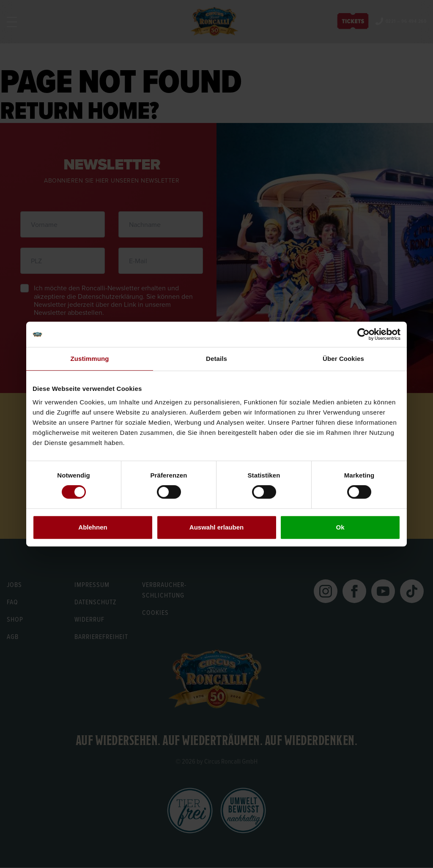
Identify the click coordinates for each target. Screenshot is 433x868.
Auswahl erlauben (216, 527)
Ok (340, 527)
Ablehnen (93, 527)
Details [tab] (216, 359)
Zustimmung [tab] (90, 359)
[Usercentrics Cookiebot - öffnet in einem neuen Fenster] (363, 334)
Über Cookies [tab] (343, 359)
